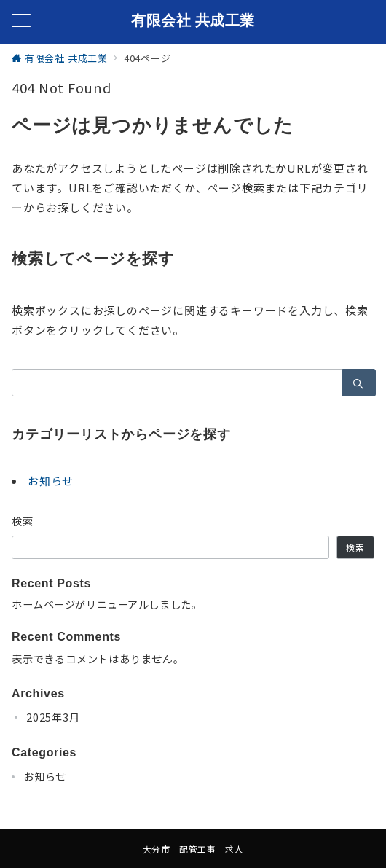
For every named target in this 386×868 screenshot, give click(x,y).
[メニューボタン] (21, 21)
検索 (23, 521)
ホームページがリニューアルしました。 (107, 604)
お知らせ (51, 481)
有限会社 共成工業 (193, 20)
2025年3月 (53, 717)
